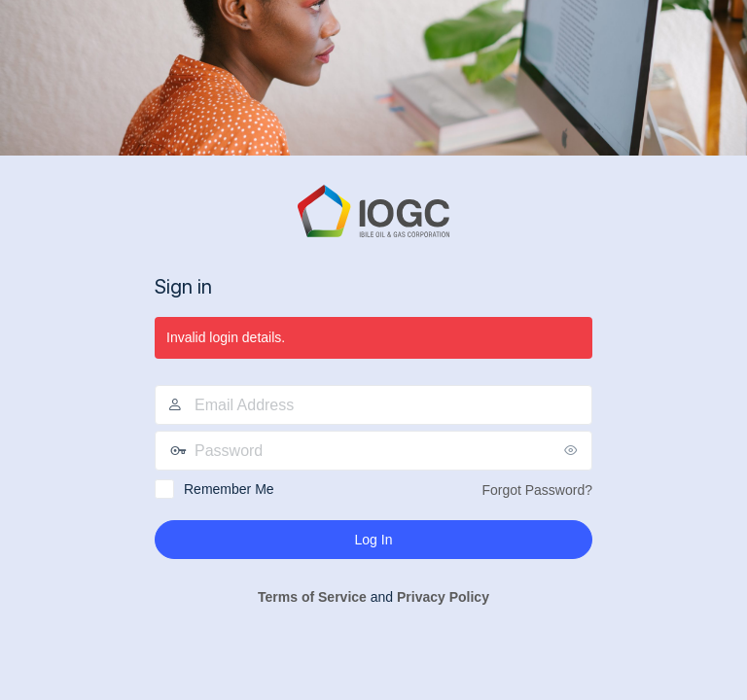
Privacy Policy (443, 597)
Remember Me (229, 489)
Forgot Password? (537, 490)
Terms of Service (312, 597)
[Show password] (573, 450)
